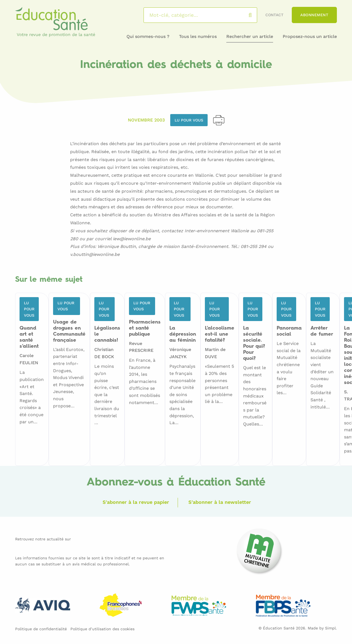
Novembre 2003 (146, 120)
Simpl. (331, 628)
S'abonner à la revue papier (136, 502)
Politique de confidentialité (41, 629)
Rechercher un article (250, 36)
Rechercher (256, 15)
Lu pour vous (189, 120)
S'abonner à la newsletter (220, 502)
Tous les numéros (198, 36)
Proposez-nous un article (310, 36)
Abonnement (314, 15)
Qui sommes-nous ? (148, 36)
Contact (274, 15)
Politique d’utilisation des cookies (102, 629)
